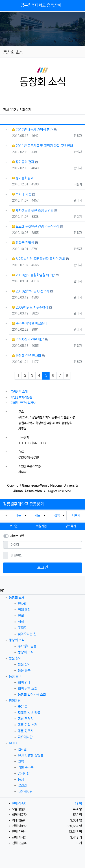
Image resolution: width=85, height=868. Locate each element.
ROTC (14, 743)
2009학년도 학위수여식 (30, 307)
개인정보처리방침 (21, 397)
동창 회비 (15, 676)
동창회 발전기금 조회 (32, 695)
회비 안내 (24, 682)
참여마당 (15, 701)
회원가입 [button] (41, 526)
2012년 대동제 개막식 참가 (32, 130)
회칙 (21, 622)
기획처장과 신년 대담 (28, 340)
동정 (21, 779)
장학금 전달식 (23, 243)
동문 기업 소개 (28, 725)
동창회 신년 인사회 (26, 356)
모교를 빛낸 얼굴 (29, 713)
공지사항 (24, 773)
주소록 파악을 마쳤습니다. (31, 323)
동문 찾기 (15, 658)
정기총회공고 (23, 178)
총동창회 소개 (19, 392)
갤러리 (22, 786)
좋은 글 (23, 707)
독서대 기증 (22, 194)
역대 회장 (24, 610)
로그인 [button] (13, 526)
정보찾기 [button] (70, 526)
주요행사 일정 (27, 646)
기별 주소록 (26, 767)
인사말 (22, 604)
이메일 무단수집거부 (23, 403)
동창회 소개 (17, 598)
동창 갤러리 (26, 719)
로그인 (43, 567)
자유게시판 (25, 737)
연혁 (21, 616)
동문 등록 (24, 670)
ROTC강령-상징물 (31, 755)
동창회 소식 (17, 640)
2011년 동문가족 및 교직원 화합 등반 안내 (42, 146)
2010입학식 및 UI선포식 (31, 291)
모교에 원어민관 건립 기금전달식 (36, 227)
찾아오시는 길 (27, 634)
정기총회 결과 (23, 162)
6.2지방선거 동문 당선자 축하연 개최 (39, 259)
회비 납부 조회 (28, 689)
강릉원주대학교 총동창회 (41, 5)
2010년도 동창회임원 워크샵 (33, 275)
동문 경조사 (26, 731)
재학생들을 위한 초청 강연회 (33, 210)
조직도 (22, 628)
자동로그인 (17, 536)
